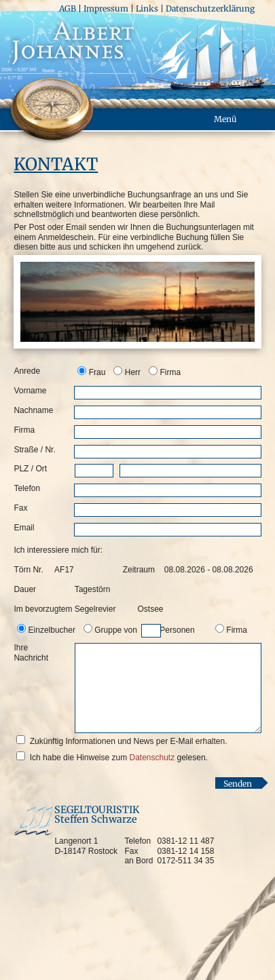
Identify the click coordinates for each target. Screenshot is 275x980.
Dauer (25, 589)
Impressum (106, 8)
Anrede (27, 371)
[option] (93, 372)
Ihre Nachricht (31, 652)
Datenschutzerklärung (210, 8)
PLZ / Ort (30, 469)
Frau (97, 372)
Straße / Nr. (34, 450)
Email (24, 528)
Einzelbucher (52, 630)
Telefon (27, 488)
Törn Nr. (28, 570)
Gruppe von (144, 630)
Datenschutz (152, 758)
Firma (170, 372)
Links (147, 8)
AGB (68, 8)
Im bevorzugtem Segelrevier (65, 609)
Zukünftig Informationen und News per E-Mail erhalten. (129, 741)
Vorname (30, 391)
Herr (133, 372)
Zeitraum (137, 570)
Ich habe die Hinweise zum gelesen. (119, 758)
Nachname (33, 410)
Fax (20, 508)
